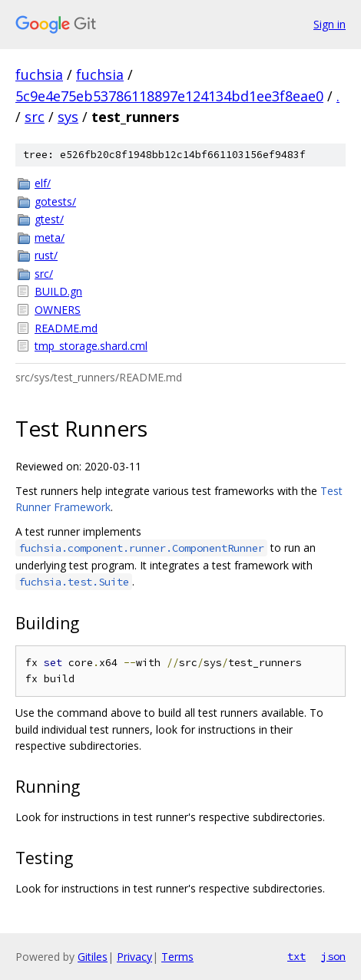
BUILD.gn (58, 291)
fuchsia (39, 74)
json (333, 956)
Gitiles (93, 957)
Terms (177, 957)
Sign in (330, 24)
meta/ (50, 238)
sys (68, 117)
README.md (66, 328)
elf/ (43, 183)
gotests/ (55, 201)
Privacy (134, 957)
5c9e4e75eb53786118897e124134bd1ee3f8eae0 (169, 96)
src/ (44, 274)
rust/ (46, 255)
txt (296, 956)
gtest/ (49, 219)
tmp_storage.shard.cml (91, 346)
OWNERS (58, 310)
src (35, 117)
